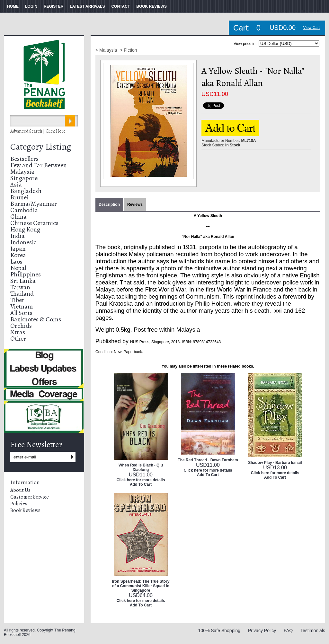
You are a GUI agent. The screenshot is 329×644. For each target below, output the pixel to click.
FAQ (288, 631)
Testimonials (313, 631)
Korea (18, 255)
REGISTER (53, 6)
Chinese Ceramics (34, 223)
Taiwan (20, 287)
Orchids (21, 326)
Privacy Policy (262, 631)
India (18, 236)
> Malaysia (107, 50)
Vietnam (22, 306)
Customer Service (30, 497)
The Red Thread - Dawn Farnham (208, 460)
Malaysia (22, 172)
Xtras (18, 332)
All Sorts (21, 313)
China (18, 217)
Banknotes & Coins (36, 319)
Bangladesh (26, 191)
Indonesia (24, 242)
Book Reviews (25, 510)
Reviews (135, 205)
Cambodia (24, 210)
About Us (20, 490)
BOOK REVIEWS (151, 6)
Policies (19, 504)
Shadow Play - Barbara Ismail (275, 463)
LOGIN (31, 6)
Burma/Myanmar (34, 204)
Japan (18, 249)
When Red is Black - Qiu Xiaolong (141, 467)
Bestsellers (24, 159)
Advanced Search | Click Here (38, 131)
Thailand (22, 294)
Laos (16, 261)
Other (18, 339)
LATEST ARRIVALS (87, 6)
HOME (13, 6)
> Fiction (128, 50)
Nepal (18, 268)
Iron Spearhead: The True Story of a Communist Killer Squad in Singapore (141, 586)
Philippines (26, 274)
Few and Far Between (39, 165)
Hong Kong (25, 229)
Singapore (24, 178)
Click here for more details (141, 480)
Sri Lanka (23, 281)
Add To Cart (141, 484)
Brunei (19, 197)
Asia (16, 184)
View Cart (312, 28)
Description (109, 205)
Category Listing (41, 147)
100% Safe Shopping (219, 631)
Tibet (17, 300)
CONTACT (120, 6)
